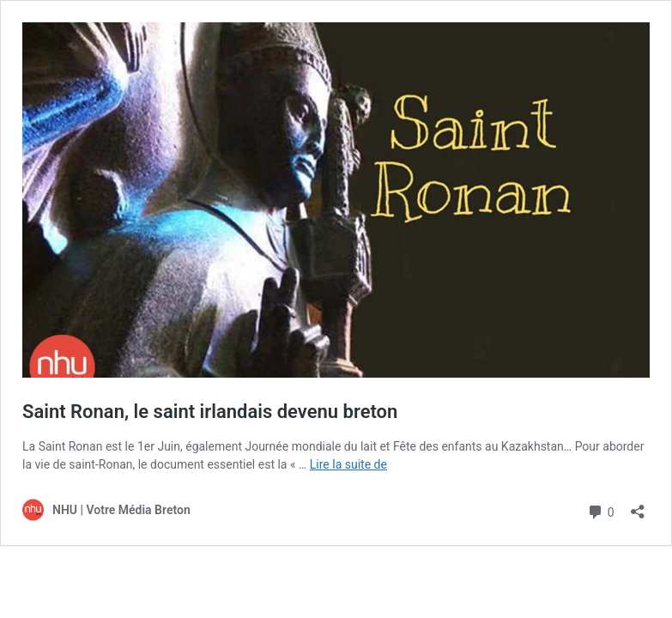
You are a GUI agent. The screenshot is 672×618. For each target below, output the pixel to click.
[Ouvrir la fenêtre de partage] (638, 506)
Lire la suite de (348, 464)
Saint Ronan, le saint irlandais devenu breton (210, 412)
